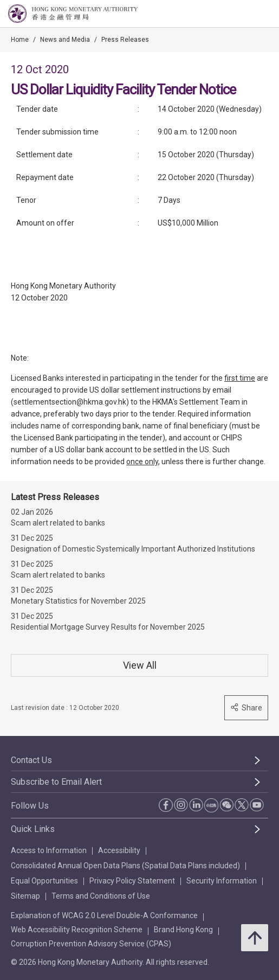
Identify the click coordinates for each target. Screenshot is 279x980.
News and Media (65, 40)
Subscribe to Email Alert (56, 782)
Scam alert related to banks (58, 523)
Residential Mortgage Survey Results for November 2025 (108, 627)
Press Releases (125, 40)
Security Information (222, 881)
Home (20, 40)
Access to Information (49, 850)
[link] (243, 14)
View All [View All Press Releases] (140, 665)
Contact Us (31, 760)
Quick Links (33, 829)
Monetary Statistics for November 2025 (78, 601)
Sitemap (25, 896)
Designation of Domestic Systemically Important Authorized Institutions (133, 549)
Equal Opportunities (44, 881)
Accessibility (119, 850)
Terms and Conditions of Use (101, 896)
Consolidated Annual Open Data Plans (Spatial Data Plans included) (125, 866)
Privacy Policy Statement (132, 881)
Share (246, 707)
